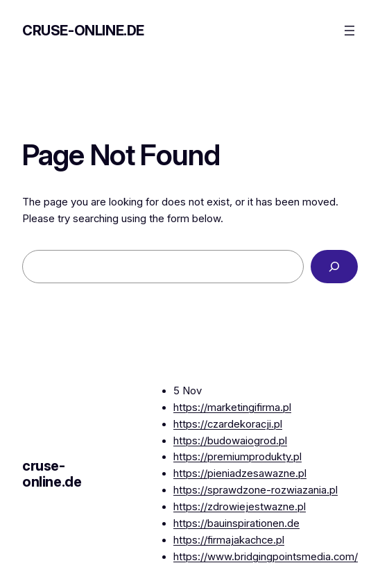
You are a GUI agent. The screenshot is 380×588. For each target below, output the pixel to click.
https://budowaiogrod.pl (230, 441)
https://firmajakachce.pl (229, 540)
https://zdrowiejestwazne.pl (240, 507)
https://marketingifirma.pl (232, 408)
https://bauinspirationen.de (236, 523)
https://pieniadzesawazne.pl (240, 473)
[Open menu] (349, 31)
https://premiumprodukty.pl (237, 457)
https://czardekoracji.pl (228, 424)
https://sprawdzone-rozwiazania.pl (256, 490)
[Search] (334, 267)
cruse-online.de (83, 31)
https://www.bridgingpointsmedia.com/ (266, 557)
